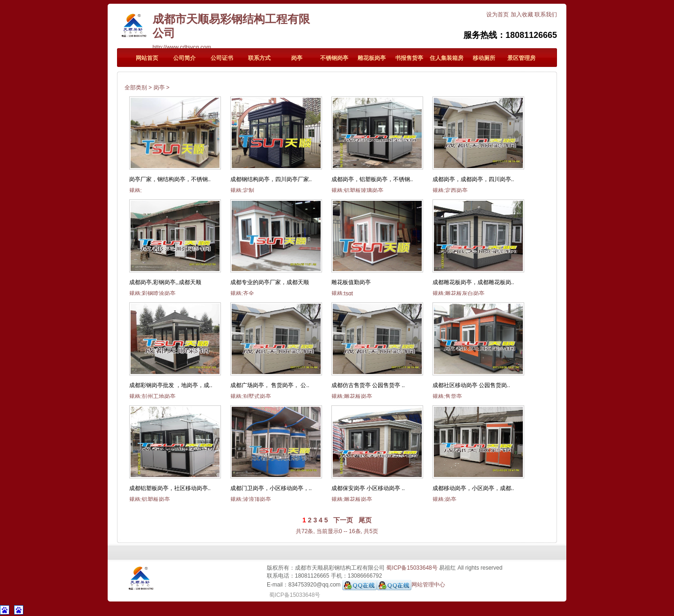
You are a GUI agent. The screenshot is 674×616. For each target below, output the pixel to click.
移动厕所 (484, 58)
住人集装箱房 (447, 58)
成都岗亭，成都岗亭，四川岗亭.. (473, 179)
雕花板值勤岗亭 (351, 282)
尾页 (365, 520)
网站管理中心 (428, 585)
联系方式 (259, 58)
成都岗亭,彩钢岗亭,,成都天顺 (165, 282)
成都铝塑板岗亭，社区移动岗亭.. (170, 488)
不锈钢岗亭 (334, 58)
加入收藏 (522, 15)
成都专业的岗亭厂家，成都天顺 (270, 282)
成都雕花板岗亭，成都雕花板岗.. (473, 282)
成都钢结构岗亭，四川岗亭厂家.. (271, 179)
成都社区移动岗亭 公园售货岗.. (471, 385)
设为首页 (498, 15)
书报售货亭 (409, 58)
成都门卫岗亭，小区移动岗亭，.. (271, 488)
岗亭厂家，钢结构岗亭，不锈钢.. (170, 179)
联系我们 (546, 15)
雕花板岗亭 (372, 58)
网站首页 (147, 58)
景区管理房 (521, 58)
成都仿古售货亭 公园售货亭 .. (368, 385)
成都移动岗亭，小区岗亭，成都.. (473, 488)
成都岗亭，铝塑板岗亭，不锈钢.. (372, 179)
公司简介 (184, 58)
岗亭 (297, 58)
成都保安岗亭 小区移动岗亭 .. (368, 488)
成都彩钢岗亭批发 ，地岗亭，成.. (171, 385)
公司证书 (222, 58)
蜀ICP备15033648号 (412, 568)
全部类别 (136, 88)
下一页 (343, 520)
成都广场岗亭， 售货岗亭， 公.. (270, 385)
